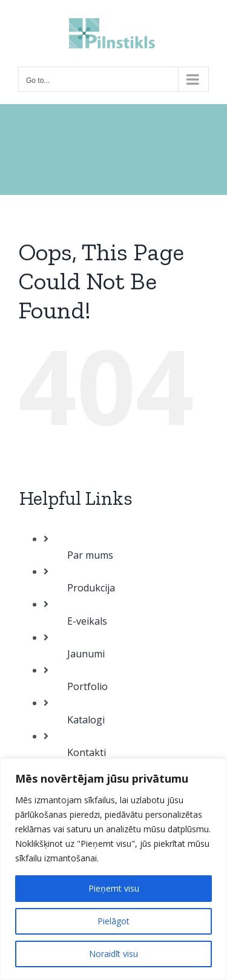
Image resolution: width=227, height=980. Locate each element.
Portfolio (87, 686)
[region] (113, 869)
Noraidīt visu (113, 954)
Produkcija (91, 588)
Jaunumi (86, 654)
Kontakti (87, 752)
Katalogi (86, 720)
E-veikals (87, 621)
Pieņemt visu (114, 888)
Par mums (90, 555)
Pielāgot (113, 921)
